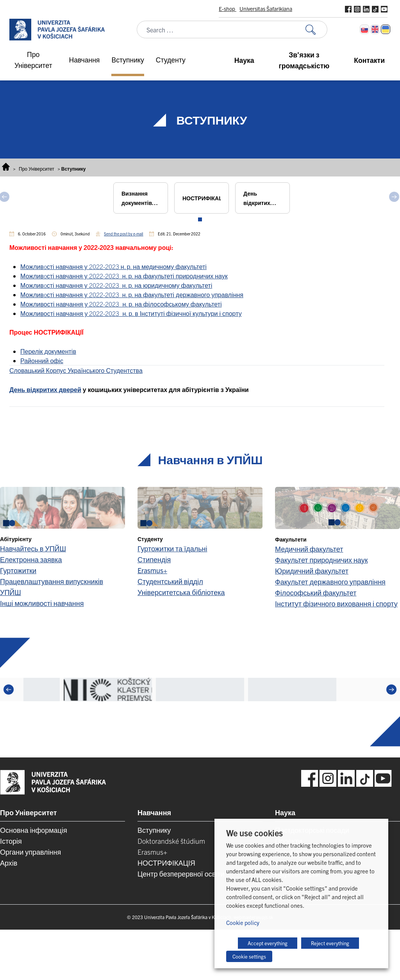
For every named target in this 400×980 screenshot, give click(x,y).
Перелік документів (48, 351)
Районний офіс (42, 360)
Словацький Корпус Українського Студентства (76, 370)
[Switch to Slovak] (364, 29)
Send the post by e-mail (123, 234)
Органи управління (30, 852)
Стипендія (154, 559)
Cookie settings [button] (249, 956)
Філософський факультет (316, 592)
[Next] (391, 690)
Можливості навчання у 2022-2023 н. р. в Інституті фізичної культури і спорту (131, 313)
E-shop (228, 9)
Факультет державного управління (330, 582)
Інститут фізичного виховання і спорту (336, 603)
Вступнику (154, 830)
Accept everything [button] (268, 943)
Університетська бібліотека (181, 592)
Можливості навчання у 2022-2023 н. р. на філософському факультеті (121, 304)
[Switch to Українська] (386, 29)
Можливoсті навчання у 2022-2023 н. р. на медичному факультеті (113, 266)
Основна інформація (34, 830)
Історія (11, 841)
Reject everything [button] (330, 943)
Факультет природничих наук (321, 560)
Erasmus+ (152, 570)
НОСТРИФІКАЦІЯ (166, 863)
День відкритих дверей (45, 389)
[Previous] (9, 690)
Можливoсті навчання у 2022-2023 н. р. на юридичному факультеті (116, 285)
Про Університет (37, 168)
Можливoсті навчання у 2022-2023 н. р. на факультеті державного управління (132, 294)
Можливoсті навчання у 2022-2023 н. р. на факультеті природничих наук (124, 276)
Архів (9, 863)
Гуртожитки (18, 570)
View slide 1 (200, 219)
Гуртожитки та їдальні (172, 548)
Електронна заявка (31, 559)
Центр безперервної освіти (181, 874)
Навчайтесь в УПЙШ (33, 548)
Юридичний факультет (312, 571)
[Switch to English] (375, 29)
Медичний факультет (309, 549)
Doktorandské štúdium (171, 841)
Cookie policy (243, 922)
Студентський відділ (170, 581)
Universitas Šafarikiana (266, 9)
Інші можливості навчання (42, 603)
